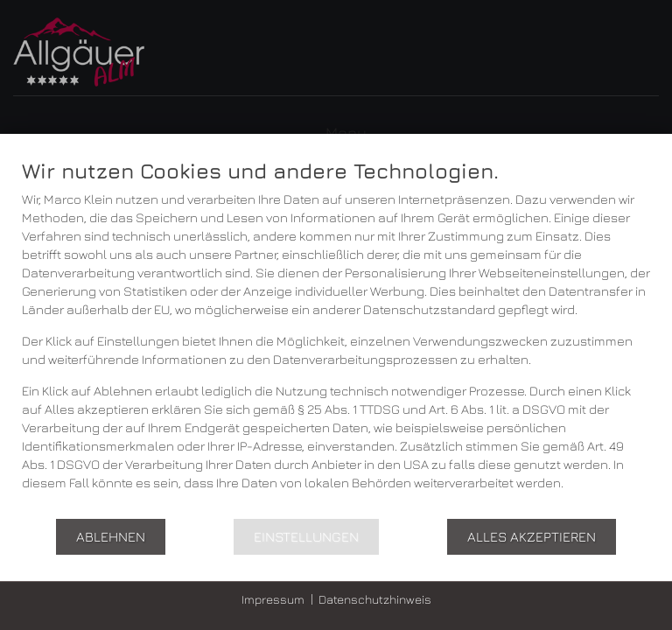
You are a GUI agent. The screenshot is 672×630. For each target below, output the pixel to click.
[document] (336, 337)
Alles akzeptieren (532, 536)
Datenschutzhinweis (375, 599)
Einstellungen (306, 536)
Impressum (273, 599)
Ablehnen (111, 536)
